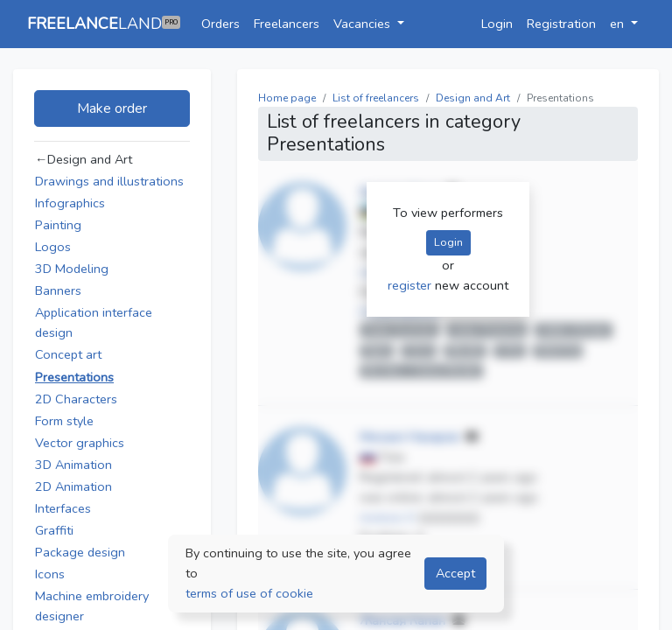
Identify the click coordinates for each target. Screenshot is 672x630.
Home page (287, 98)
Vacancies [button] (364, 24)
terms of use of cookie (249, 593)
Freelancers (287, 24)
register (411, 285)
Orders (220, 24)
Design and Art (473, 98)
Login (497, 24)
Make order (112, 108)
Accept (455, 573)
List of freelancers (376, 98)
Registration (561, 24)
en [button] (619, 24)
